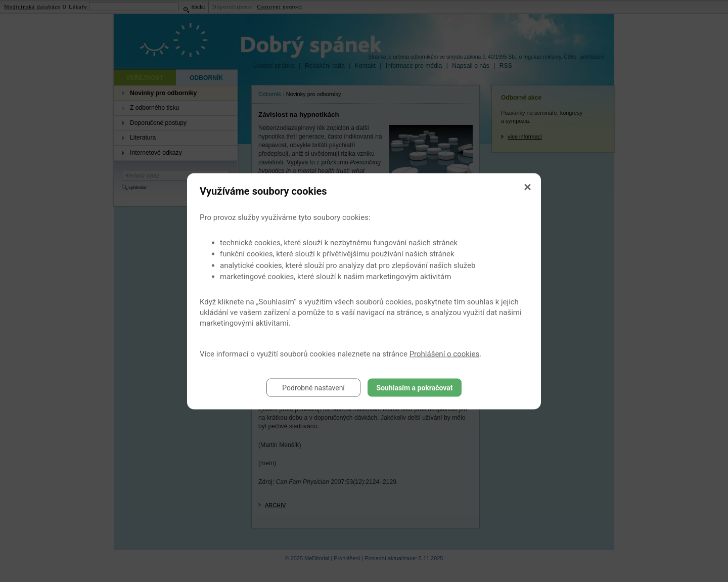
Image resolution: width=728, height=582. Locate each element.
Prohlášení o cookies (445, 353)
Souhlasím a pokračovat (415, 387)
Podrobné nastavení (313, 387)
